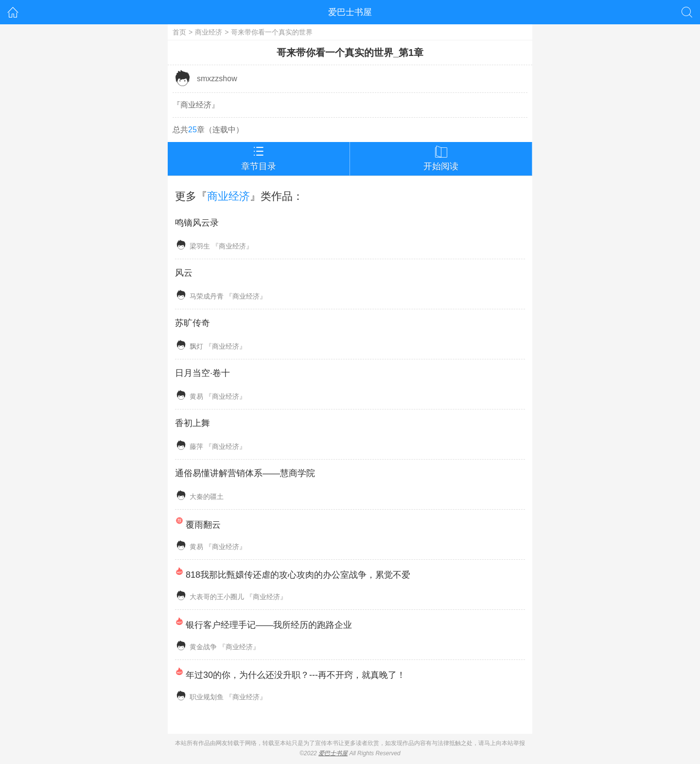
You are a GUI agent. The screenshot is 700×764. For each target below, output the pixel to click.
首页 (179, 32)
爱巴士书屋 (350, 12)
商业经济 (209, 32)
